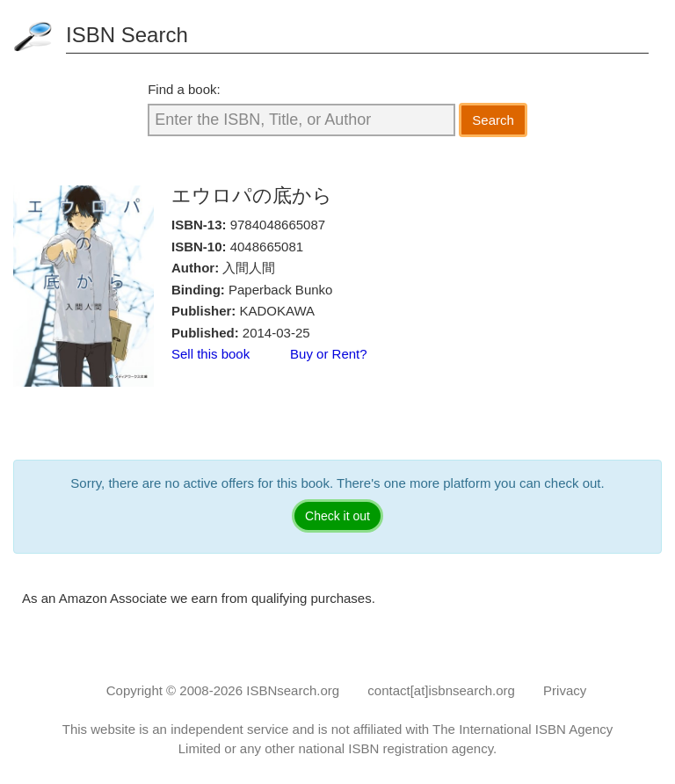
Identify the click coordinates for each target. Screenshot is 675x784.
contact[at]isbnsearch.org (441, 690)
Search (493, 120)
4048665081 (267, 247)
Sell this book (210, 354)
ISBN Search (127, 35)
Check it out (337, 516)
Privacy (565, 690)
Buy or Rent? (329, 354)
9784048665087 (278, 225)
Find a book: (184, 89)
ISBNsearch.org (293, 690)
